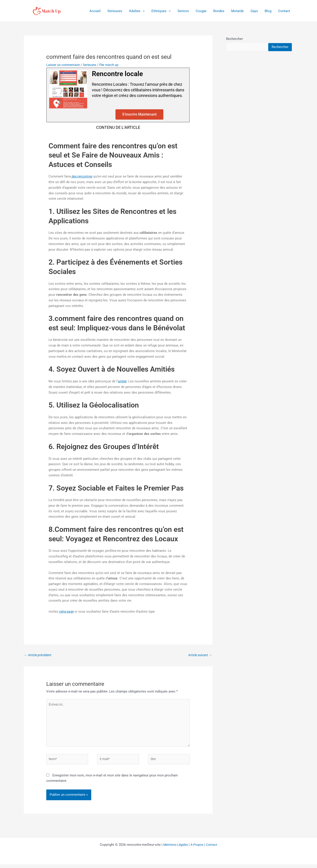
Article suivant (199, 655)
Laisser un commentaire (64, 65)
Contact (284, 11)
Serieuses (115, 11)
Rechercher (234, 39)
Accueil (95, 11)
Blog (268, 11)
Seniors (183, 11)
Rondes (219, 11)
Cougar (201, 11)
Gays (254, 11)
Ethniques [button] (161, 11)
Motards (237, 11)
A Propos (198, 848)
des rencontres (83, 176)
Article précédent (39, 655)
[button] (143, 11)
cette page (67, 612)
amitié (123, 381)
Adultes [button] (137, 11)
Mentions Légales (175, 848)
